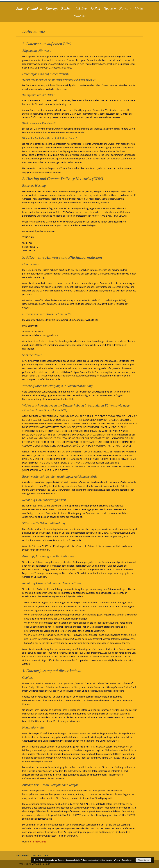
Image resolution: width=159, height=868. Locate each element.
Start (20, 9)
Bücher (67, 9)
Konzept (52, 9)
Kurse (124, 9)
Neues (108, 9)
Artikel (95, 9)
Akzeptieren (143, 860)
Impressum (22, 855)
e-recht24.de (39, 842)
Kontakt (79, 17)
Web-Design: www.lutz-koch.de (34, 864)
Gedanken (35, 9)
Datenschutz (41, 855)
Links (139, 9)
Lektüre (81, 9)
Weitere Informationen (123, 860)
